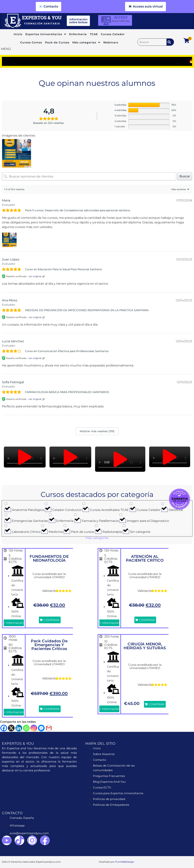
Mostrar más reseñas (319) (97, 431)
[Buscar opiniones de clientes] (89, 176)
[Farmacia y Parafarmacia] (76, 515)
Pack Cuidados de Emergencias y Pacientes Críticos (49, 645)
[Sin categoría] (124, 526)
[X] (11, 728)
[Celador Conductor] (46, 504)
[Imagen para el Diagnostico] (121, 515)
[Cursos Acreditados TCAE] (84, 504)
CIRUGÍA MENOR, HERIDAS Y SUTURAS (145, 646)
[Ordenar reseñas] (180, 189)
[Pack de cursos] (65, 526)
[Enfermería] (50, 515)
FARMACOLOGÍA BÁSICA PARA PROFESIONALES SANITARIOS (67, 392)
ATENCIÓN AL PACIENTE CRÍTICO (145, 558)
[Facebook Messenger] (41, 728)
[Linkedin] (19, 728)
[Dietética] (163, 504)
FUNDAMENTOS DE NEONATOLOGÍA (49, 558)
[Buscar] (152, 42)
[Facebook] (4, 728)
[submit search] (170, 42)
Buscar (185, 176)
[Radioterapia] (96, 526)
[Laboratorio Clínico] (6, 526)
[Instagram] (34, 728)
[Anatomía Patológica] (6, 504)
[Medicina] (43, 526)
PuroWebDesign (125, 862)
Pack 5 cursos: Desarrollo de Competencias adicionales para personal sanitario (78, 210)
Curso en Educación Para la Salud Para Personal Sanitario (64, 269)
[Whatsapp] (26, 728)
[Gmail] (49, 728)
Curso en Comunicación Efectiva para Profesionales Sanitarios (67, 351)
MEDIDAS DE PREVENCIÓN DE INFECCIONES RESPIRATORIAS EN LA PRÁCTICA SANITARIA (87, 310)
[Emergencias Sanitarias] (6, 515)
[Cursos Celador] (131, 504)
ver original (35, 276)
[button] (25, 457)
